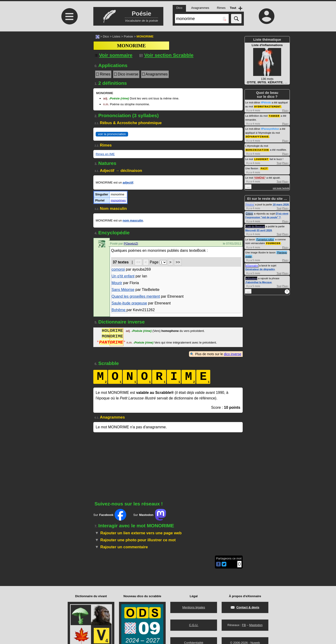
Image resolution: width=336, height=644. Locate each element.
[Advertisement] (69, 70)
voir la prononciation (112, 134)
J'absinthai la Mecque (258, 281)
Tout (279, 162)
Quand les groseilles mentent (136, 296)
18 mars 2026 (281, 203)
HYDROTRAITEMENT (268, 106)
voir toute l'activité (281, 187)
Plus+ (285, 110)
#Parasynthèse (270, 128)
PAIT (264, 167)
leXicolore (251, 277)
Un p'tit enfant (123, 276)
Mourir (117, 283)
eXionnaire (252, 264)
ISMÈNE (260, 176)
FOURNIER (273, 242)
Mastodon (256, 625)
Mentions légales (194, 607)
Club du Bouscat (255, 225)
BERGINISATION (257, 149)
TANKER (274, 115)
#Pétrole (266, 102)
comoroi (118, 269)
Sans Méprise (123, 290)
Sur (110, 515)
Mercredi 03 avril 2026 (259, 229)
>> (178, 262)
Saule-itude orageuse (129, 303)
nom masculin (133, 220)
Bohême (119, 310)
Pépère (250, 203)
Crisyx (249, 212)
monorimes (118, 200)
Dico (106, 36)
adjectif (128, 182)
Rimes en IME (105, 154)
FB (244, 625)
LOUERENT (261, 158)
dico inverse (233, 354)
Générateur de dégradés (260, 268)
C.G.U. (194, 625)
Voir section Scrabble (166, 55)
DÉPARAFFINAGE (257, 136)
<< (138, 262)
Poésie (128, 36)
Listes (116, 36)
